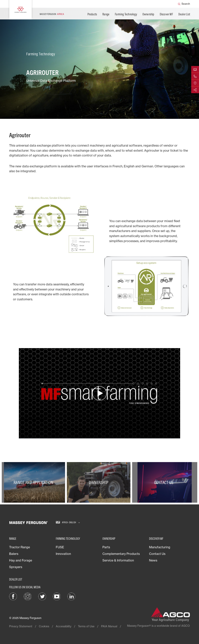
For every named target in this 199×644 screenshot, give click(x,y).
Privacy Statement (21, 626)
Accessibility (64, 626)
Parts (106, 547)
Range (106, 14)
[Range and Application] (34, 482)
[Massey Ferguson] (21, 10)
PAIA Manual (109, 626)
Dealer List (184, 14)
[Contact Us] (165, 482)
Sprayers (16, 567)
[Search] (184, 4)
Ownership (148, 14)
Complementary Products (121, 554)
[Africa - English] (68, 523)
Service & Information (118, 560)
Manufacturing (160, 547)
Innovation (63, 554)
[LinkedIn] (71, 596)
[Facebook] (13, 596)
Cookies (44, 626)
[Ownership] (99, 482)
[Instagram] (28, 596)
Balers (14, 554)
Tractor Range (20, 547)
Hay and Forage (21, 560)
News (153, 560)
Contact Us (157, 554)
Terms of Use (86, 626)
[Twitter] (42, 596)
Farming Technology (126, 14)
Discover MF (166, 14)
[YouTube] (57, 596)
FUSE (60, 547)
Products (92, 14)
